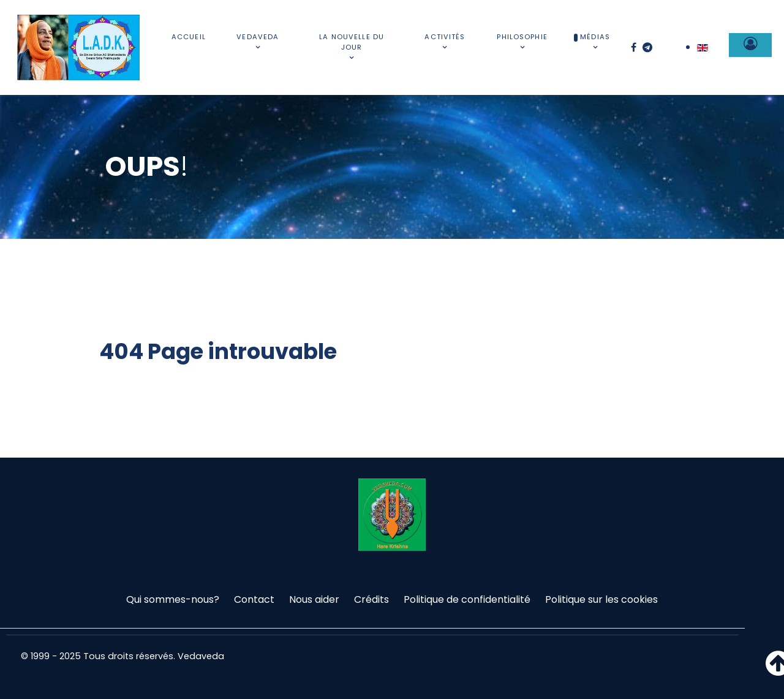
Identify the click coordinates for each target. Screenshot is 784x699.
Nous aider (314, 599)
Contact (254, 599)
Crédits (371, 599)
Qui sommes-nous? (173, 599)
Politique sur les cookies (601, 599)
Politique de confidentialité (467, 599)
